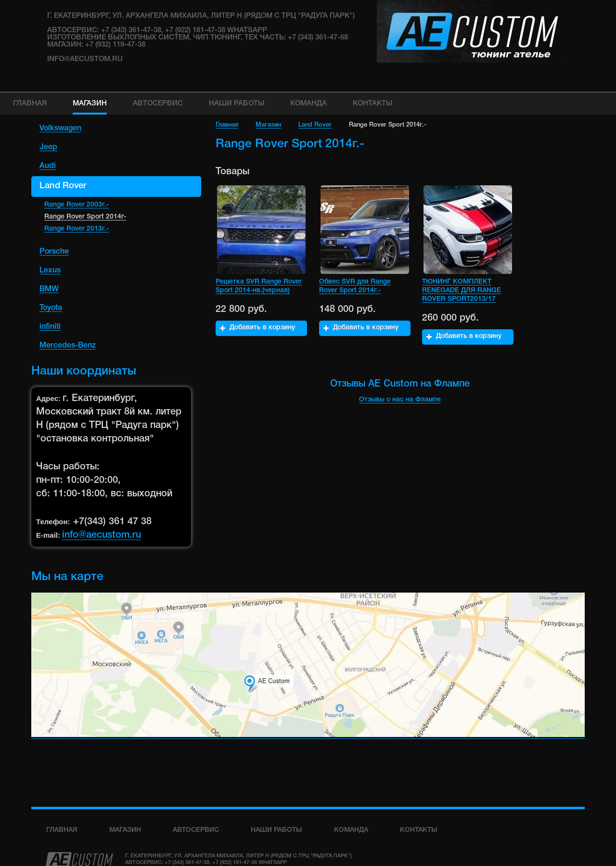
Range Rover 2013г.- (77, 229)
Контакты (419, 830)
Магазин (268, 125)
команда (351, 830)
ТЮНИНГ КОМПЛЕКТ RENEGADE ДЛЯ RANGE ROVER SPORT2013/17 (462, 291)
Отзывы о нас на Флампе (400, 400)
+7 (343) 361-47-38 (187, 863)
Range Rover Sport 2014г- (85, 217)
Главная (227, 125)
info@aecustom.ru (85, 59)
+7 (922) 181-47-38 (235, 863)
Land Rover (315, 125)
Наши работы (276, 830)
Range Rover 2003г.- (77, 205)
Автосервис (196, 830)
